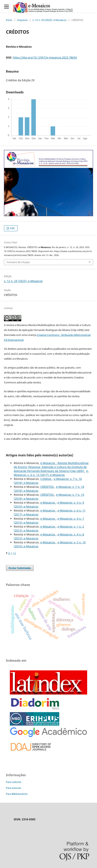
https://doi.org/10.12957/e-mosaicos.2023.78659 (45, 57)
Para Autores (13, 788)
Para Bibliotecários (17, 794)
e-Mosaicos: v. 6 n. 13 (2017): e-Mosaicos (51, 473)
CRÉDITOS (47, 487)
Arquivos (22, 20)
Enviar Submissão (20, 568)
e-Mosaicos (48, 503)
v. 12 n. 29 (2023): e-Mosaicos (49, 20)
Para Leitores (14, 782)
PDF (12, 228)
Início (9, 20)
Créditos (46, 479)
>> (15, 553)
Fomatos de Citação (18, 262)
